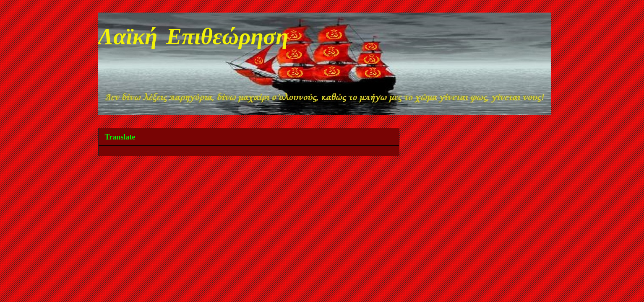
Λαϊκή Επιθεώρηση (193, 39)
